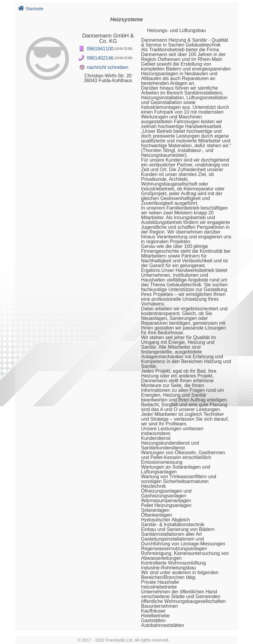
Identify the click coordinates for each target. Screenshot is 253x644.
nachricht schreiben (108, 67)
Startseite (31, 9)
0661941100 (100, 49)
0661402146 (100, 58)
